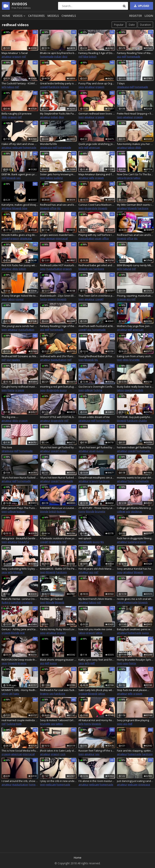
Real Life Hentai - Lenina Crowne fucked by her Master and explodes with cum (20, 599)
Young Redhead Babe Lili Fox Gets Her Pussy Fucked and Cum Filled (97, 356)
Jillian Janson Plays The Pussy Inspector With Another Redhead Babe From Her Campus (20, 508)
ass (119, 56)
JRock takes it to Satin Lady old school (58, 751)
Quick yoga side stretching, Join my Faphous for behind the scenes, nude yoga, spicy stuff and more (97, 144)
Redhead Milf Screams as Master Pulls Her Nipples (20, 356)
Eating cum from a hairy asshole (135, 356)
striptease (123, 87)
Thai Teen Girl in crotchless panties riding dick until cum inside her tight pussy (97, 296)
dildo (4, 117)
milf (24, 56)
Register (135, 16)
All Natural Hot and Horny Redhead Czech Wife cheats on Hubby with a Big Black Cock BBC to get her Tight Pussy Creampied (97, 720)
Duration (145, 25)
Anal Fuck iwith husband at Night (97, 326)
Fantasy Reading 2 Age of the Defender (58, 326)
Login (149, 16)
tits (59, 208)
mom (18, 724)
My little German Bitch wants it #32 (135, 205)
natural (127, 269)
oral (22, 633)
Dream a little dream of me (94, 417)
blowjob (11, 178)
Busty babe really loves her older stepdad (135, 387)
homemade (47, 56)
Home (6, 16)
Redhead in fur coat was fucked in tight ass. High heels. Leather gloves (58, 690)
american (94, 147)
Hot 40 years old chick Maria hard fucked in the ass (97, 569)
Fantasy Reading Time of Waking (135, 53)
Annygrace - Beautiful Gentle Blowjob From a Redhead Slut (20, 538)
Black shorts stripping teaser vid (58, 660)
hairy (16, 694)
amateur (7, 56)
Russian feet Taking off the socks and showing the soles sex (97, 751)
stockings (136, 511)
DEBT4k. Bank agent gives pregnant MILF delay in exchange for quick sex (20, 174)
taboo (11, 87)
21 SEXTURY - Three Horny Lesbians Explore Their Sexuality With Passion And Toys (97, 508)
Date (132, 25)
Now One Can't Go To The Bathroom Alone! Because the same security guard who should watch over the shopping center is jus (135, 174)
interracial (62, 238)
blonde (44, 511)
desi (65, 56)
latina (120, 178)
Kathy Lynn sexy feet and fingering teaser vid (97, 660)
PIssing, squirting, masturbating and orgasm (135, 296)
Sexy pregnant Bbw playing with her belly (135, 720)
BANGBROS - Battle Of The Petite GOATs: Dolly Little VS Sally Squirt (58, 569)
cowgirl (44, 87)
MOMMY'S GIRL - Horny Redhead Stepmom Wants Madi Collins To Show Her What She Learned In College (20, 690)
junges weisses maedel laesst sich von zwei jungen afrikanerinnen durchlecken (58, 235)
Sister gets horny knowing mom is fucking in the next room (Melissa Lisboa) (58, 174)
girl (11, 694)
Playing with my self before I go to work (97, 235)
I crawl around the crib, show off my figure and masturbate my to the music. (20, 781)
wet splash (85, 538)
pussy (63, 390)
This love (7, 447)
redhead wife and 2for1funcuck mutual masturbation (58, 356)
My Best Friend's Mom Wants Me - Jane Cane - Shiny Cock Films (97, 599)
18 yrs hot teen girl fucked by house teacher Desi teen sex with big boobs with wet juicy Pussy (58, 447)
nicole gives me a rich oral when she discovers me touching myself (135, 599)
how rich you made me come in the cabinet (97, 629)
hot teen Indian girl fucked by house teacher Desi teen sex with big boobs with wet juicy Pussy (135, 447)
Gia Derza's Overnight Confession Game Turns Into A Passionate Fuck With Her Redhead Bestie (97, 387)
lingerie (128, 178)
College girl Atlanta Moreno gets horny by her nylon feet (135, 508)
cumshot (16, 602)
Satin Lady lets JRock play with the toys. (97, 690)
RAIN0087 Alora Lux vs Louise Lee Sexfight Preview (58, 508)
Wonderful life (48, 144)
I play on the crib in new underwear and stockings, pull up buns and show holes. (58, 781)
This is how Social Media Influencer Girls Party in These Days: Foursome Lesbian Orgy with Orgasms (20, 751)
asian (98, 238)
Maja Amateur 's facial (15, 53)
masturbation (86, 238)
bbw (86, 56)
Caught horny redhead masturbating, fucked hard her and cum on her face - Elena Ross (20, 387)
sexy (81, 87)
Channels (69, 16)
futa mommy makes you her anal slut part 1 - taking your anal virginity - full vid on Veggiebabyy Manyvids (135, 144)
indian (58, 56)
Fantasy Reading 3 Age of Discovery (97, 53)
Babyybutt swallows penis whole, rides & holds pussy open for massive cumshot (135, 629)
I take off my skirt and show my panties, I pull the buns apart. (20, 144)
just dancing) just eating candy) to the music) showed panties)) (135, 781)
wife (4, 87)
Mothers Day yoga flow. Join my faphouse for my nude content (135, 326)
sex (18, 178)
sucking (58, 178)
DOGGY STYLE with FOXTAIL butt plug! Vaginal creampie (58, 417)
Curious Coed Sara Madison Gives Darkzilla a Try (97, 205)
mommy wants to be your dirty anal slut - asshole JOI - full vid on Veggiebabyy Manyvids (135, 478)
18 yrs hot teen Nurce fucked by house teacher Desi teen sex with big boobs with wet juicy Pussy (20, 478)
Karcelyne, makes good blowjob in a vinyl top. (20, 205)
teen (81, 117)
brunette (135, 360)
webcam (17, 147)
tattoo (137, 178)
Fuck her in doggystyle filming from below (135, 538)
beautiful (24, 542)
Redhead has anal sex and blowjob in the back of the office (58, 205)
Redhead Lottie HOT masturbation (58, 265)
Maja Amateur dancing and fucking (97, 174)
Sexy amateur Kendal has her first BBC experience (135, 569)
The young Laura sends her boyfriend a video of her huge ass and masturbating (20, 326)
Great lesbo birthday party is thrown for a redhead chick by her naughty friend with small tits (58, 83)
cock (63, 754)
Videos (20, 16)
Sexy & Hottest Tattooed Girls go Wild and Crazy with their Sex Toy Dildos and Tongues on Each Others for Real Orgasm (58, 720)
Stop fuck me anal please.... (133, 690)
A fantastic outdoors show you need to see (58, 538)
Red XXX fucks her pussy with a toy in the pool (20, 265)
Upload (141, 6)
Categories (36, 16)
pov (128, 511)
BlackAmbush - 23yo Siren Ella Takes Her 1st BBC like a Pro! (58, 296)
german (51, 238)
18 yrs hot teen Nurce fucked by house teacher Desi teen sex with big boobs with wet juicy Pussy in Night (58, 478)
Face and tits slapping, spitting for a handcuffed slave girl (135, 751)
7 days (121, 83)
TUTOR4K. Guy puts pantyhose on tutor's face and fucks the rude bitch (135, 417)
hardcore (54, 87)
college (89, 390)
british (93, 56)
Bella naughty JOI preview (17, 114)
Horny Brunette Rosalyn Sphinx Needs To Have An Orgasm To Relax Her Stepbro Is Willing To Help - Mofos (135, 660)
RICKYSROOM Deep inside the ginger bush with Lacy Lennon (20, 660)
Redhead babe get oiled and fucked (97, 265)
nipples (16, 360)
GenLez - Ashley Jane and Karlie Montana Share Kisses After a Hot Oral (20, 629)
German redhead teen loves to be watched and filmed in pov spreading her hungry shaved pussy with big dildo (97, 114)
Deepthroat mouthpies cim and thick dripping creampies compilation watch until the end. (97, 478)
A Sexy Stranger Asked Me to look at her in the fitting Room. (20, 296)
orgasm (17, 56)
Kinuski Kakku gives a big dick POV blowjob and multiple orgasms (20, 235)
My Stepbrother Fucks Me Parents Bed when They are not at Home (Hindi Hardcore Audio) (58, 114)
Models (53, 16)
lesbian (65, 87)
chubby (143, 420)
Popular (119, 25)
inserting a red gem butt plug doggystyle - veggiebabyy (58, 387)
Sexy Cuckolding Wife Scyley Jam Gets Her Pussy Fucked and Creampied (20, 569)
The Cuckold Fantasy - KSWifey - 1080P (20, 83)
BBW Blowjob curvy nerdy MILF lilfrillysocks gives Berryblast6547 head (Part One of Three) (135, 265)
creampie (27, 602)
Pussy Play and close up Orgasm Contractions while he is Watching (97, 83)
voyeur (20, 299)
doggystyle (91, 208)
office (53, 208)
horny (44, 299)
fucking (98, 390)
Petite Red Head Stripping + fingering (135, 114)
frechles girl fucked (51, 599)
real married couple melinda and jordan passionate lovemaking (20, 720)
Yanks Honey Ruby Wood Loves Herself (58, 629)
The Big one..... (10, 417)
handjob (138, 390)
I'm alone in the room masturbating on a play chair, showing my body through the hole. (97, 781)
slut (9, 360)
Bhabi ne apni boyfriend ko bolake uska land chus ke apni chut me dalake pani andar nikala (58, 53)
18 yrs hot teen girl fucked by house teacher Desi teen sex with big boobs (97, 447)
